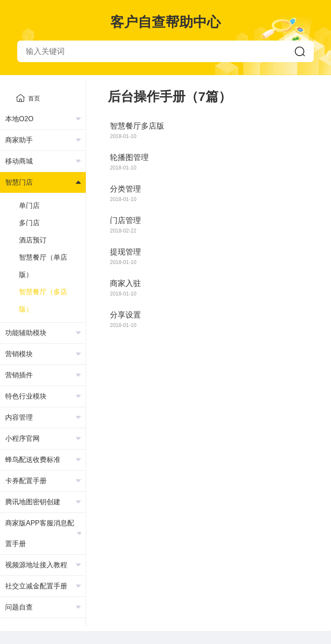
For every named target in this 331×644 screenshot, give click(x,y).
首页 (28, 98)
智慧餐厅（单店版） (43, 266)
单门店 (29, 206)
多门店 (29, 223)
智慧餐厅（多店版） (43, 300)
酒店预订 (33, 240)
